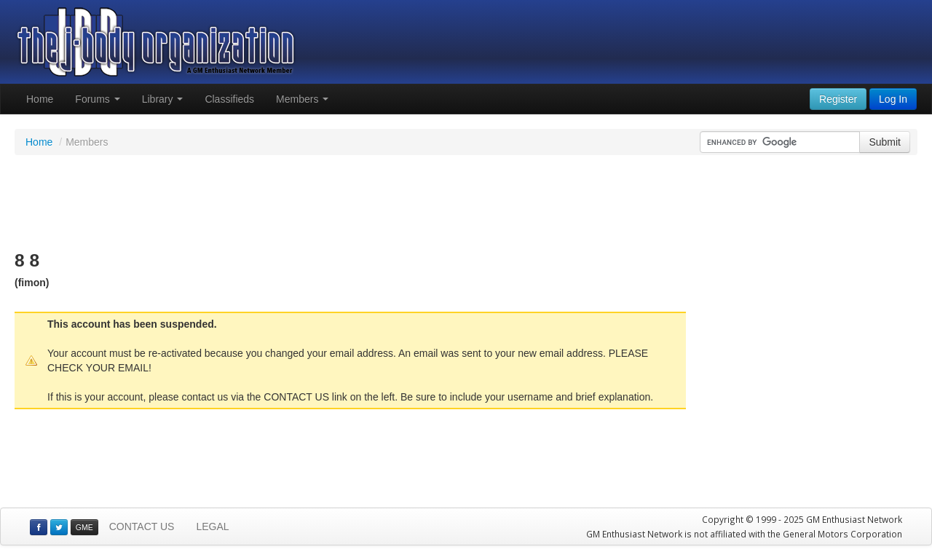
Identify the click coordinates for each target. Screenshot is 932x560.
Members (302, 99)
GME (84, 527)
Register (838, 99)
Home (40, 99)
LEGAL (212, 527)
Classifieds (229, 99)
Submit (885, 142)
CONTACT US (142, 527)
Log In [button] (893, 99)
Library (163, 99)
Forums (97, 99)
